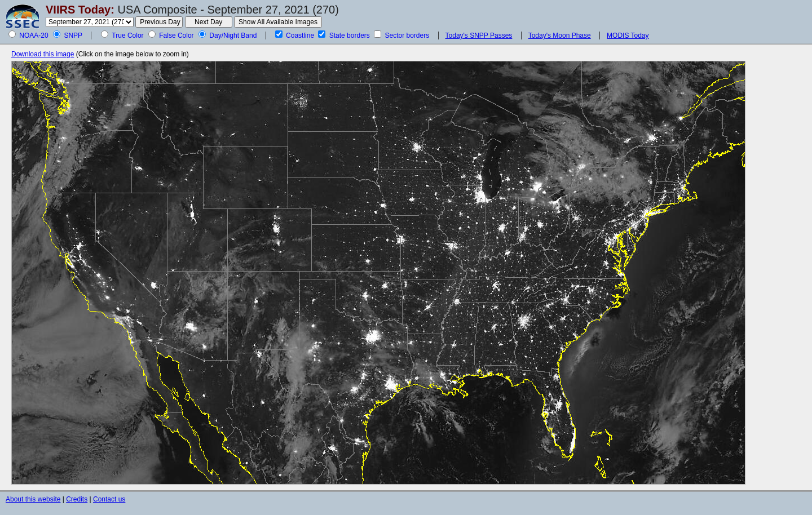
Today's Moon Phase (560, 35)
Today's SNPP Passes (479, 35)
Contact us (109, 499)
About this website (33, 499)
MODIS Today (628, 35)
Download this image (43, 54)
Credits (77, 499)
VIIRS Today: (80, 10)
